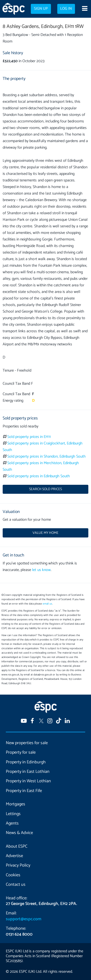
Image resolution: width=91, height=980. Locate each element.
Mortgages (16, 804)
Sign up (41, 9)
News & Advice (19, 833)
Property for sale (21, 752)
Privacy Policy (18, 865)
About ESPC (17, 846)
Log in (66, 9)
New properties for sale (27, 743)
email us (47, 604)
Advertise (14, 856)
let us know (41, 570)
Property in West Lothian (28, 781)
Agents (12, 823)
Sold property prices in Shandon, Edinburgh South (46, 456)
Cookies (13, 875)
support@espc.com (24, 919)
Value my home (45, 533)
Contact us (16, 885)
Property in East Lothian (28, 772)
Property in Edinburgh (26, 762)
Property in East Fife (24, 791)
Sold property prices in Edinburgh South (39, 476)
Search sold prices (45, 489)
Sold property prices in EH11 (29, 437)
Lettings (13, 814)
